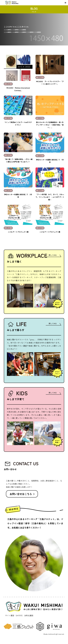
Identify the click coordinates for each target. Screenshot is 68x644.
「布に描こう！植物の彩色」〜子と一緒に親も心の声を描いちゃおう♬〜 (18, 160)
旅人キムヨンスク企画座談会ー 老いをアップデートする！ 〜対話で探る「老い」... (50, 125)
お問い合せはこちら (21, 494)
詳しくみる (53, 255)
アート (8, 84)
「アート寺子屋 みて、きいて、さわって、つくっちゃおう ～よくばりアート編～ (50, 197)
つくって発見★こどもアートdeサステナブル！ (18, 123)
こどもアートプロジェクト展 (18, 232)
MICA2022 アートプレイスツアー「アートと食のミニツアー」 (50, 83)
